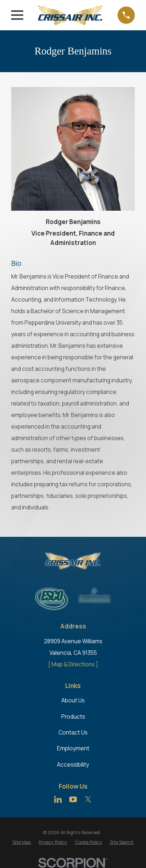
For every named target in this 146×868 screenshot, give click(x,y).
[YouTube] (73, 799)
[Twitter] (88, 799)
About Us (73, 700)
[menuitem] (22, 842)
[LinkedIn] (58, 799)
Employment (73, 748)
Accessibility (73, 765)
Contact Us (73, 733)
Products (73, 717)
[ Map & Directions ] (73, 664)
